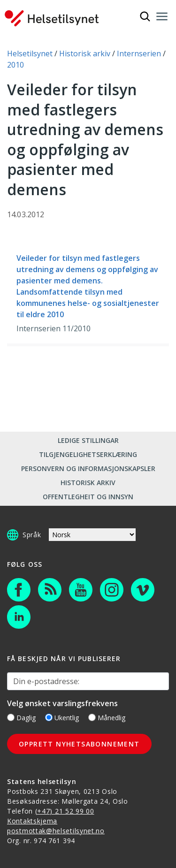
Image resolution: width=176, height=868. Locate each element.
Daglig (21, 718)
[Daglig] (11, 717)
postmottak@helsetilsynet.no (56, 831)
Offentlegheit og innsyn (88, 497)
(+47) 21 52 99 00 (65, 811)
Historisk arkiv (88, 483)
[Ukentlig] (49, 717)
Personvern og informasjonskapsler (88, 468)
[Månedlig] (92, 717)
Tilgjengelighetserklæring (88, 454)
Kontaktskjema (32, 821)
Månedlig (107, 718)
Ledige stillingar (88, 440)
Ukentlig (62, 718)
